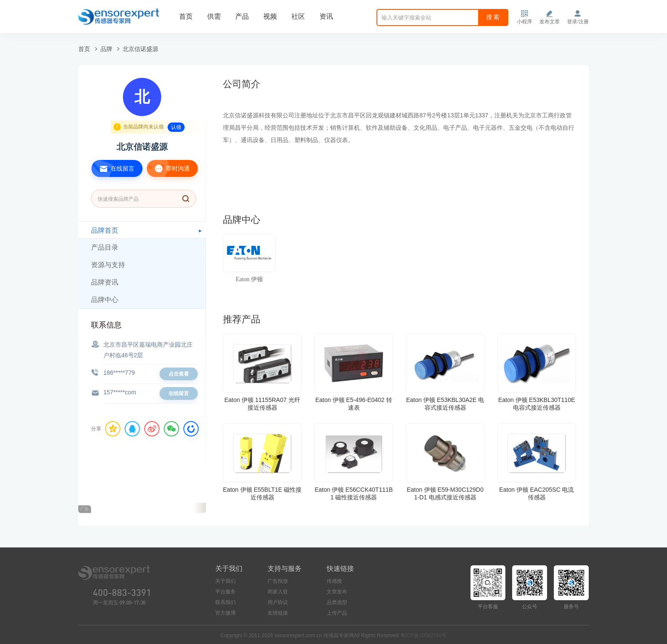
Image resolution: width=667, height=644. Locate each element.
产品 (242, 16)
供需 (214, 16)
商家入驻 (278, 592)
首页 (186, 16)
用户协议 (278, 602)
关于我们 (225, 581)
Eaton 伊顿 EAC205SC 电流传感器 (537, 493)
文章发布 (337, 592)
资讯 (326, 16)
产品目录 (105, 247)
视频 (270, 16)
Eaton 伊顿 (249, 279)
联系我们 (225, 602)
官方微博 (225, 613)
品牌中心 (105, 300)
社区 (298, 16)
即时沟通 (168, 168)
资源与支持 (108, 265)
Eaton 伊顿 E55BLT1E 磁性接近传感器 (262, 493)
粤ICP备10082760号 (423, 635)
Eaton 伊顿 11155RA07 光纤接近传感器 (262, 404)
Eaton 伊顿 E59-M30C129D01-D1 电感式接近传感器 (445, 493)
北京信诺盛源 (140, 49)
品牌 (106, 49)
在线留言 (113, 168)
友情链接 (278, 613)
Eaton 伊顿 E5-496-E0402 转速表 (354, 404)
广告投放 (278, 581)
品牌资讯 (105, 282)
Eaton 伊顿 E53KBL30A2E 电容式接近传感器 (445, 404)
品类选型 (337, 602)
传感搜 (334, 581)
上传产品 (337, 613)
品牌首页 (105, 230)
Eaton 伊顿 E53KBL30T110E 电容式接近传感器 (537, 404)
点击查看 (179, 374)
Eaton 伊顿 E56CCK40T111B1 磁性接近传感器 (354, 493)
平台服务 (225, 592)
